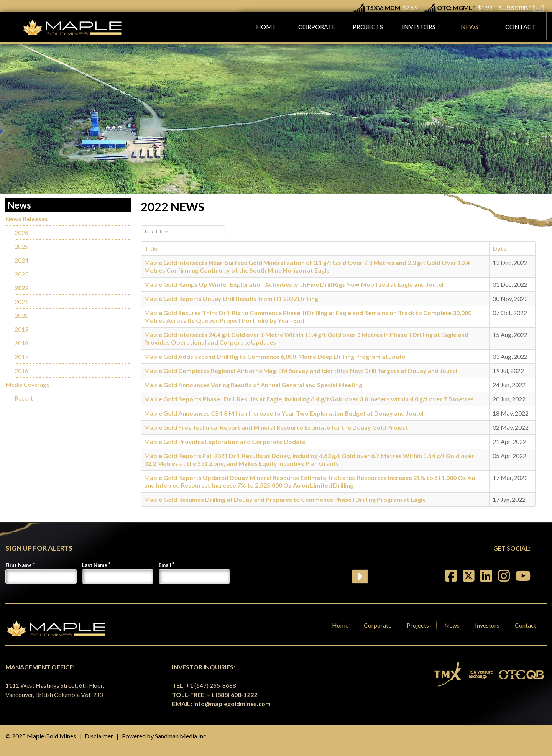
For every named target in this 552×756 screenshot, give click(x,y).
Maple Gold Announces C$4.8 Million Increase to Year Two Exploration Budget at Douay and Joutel (284, 413)
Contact (526, 625)
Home (340, 625)
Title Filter (141, 226)
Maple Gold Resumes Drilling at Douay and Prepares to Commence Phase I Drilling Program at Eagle (285, 499)
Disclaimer (99, 736)
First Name (19, 565)
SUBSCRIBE (521, 7)
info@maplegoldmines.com (232, 704)
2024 (21, 260)
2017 (21, 357)
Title (151, 248)
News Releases (27, 219)
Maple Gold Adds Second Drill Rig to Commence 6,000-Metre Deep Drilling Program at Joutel (275, 356)
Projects (418, 625)
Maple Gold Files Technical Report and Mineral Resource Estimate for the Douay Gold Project (276, 427)
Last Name (95, 565)
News (452, 625)
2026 (21, 233)
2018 (21, 343)
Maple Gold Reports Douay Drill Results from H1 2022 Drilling (231, 298)
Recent (24, 398)
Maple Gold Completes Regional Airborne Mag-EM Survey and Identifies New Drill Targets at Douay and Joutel (301, 371)
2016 (21, 371)
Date (500, 248)
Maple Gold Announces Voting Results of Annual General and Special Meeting (253, 385)
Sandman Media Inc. (181, 736)
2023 (21, 274)
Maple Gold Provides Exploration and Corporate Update (225, 441)
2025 (21, 246)
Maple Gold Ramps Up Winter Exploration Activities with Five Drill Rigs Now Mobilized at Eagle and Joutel (294, 284)
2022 (21, 288)
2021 (21, 302)
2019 (21, 329)
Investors (487, 625)
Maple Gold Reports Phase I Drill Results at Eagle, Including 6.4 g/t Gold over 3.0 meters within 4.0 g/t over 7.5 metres (309, 399)
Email (165, 565)
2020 (21, 315)
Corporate (378, 625)
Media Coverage (27, 384)
